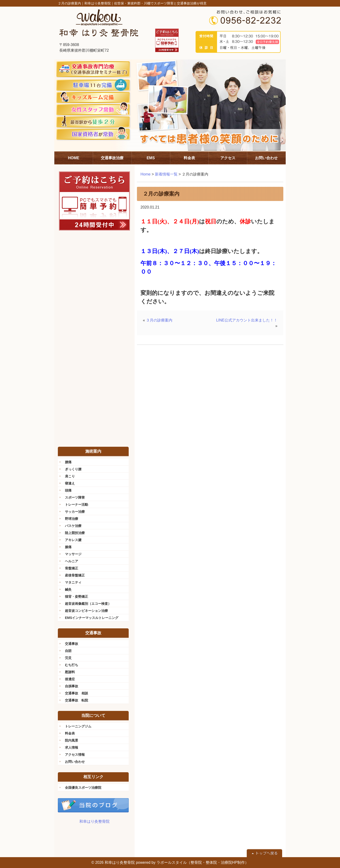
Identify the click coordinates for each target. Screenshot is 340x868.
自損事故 (72, 686)
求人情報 (72, 747)
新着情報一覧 (166, 174)
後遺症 (70, 679)
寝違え (70, 483)
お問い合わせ (75, 762)
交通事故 (72, 644)
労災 (68, 658)
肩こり (70, 476)
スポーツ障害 (75, 497)
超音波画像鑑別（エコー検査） (88, 604)
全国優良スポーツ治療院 (83, 788)
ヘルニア (72, 561)
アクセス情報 (75, 755)
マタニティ (73, 582)
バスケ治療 (73, 526)
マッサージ (73, 554)
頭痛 (68, 490)
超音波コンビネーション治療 (86, 611)
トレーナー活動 (76, 505)
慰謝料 (70, 672)
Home (146, 174)
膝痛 (68, 547)
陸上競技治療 (75, 533)
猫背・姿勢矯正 (76, 597)
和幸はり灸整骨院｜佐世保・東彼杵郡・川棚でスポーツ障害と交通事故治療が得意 (145, 3)
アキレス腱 (73, 540)
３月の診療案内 (159, 320)
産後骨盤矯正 (75, 575)
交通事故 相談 (76, 693)
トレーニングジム (78, 726)
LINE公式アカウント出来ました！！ (247, 320)
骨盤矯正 (72, 568)
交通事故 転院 (76, 700)
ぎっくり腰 (73, 469)
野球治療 (72, 519)
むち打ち (72, 665)
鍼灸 (68, 589)
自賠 (68, 651)
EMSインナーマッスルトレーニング (92, 618)
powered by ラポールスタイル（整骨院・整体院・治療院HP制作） (192, 862)
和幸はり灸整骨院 (94, 821)
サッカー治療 (75, 512)
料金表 (70, 733)
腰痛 (68, 462)
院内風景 (72, 740)
